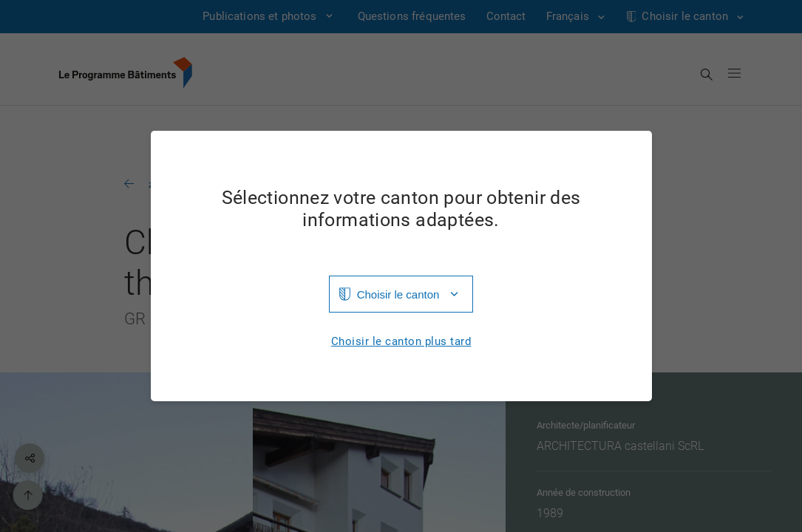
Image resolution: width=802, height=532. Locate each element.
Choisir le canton (398, 294)
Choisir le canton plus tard (401, 342)
